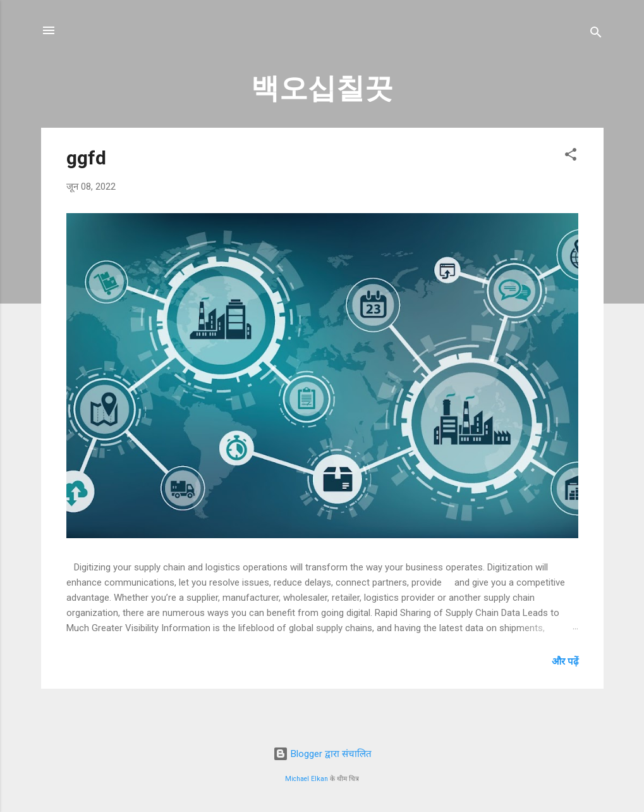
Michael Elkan (307, 779)
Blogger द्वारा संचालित (322, 754)
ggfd (86, 158)
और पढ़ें (565, 661)
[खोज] (596, 34)
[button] (571, 157)
